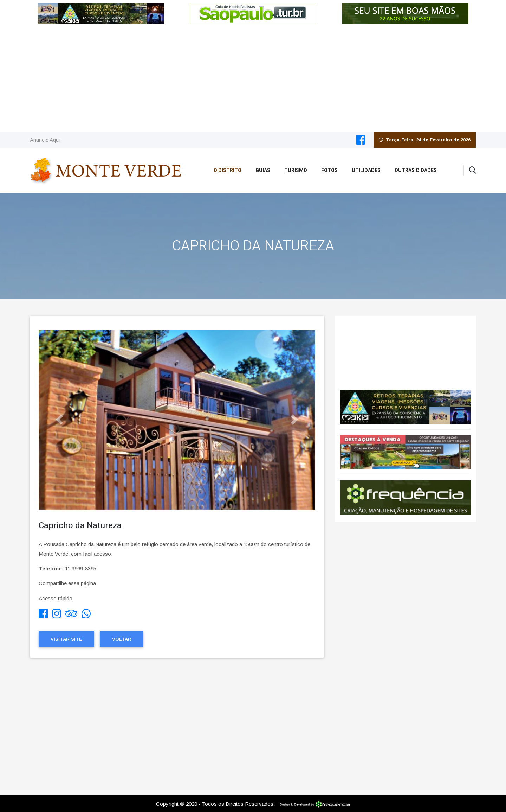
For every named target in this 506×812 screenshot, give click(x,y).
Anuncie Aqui (45, 140)
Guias (263, 170)
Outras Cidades (416, 170)
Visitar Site (66, 639)
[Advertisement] (253, 79)
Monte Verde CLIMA (405, 349)
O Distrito (228, 170)
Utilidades (366, 170)
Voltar (122, 639)
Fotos (329, 170)
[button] (59, 420)
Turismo (296, 170)
